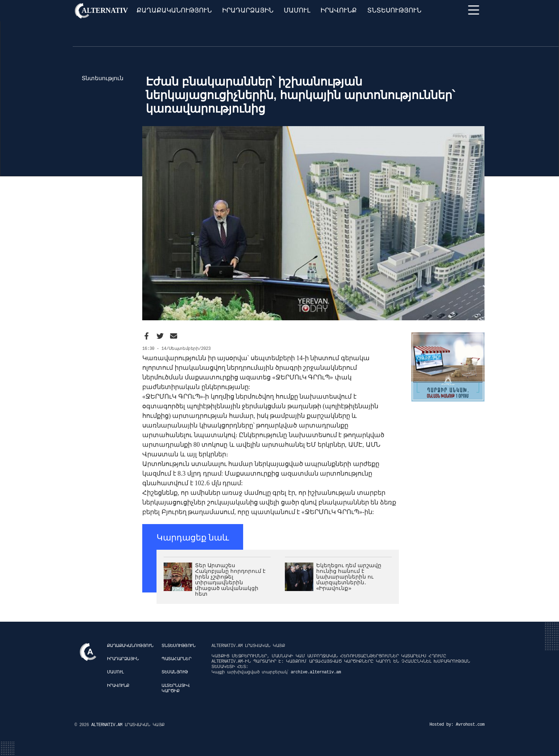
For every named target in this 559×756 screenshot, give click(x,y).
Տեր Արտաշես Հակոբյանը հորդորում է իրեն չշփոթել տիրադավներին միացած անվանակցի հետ (230, 579)
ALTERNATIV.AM (108, 725)
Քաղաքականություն (174, 10)
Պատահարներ (176, 659)
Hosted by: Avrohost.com (457, 725)
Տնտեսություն (394, 10)
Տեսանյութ (175, 672)
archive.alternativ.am (316, 672)
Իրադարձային (248, 10)
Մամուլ (297, 10)
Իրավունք (339, 10)
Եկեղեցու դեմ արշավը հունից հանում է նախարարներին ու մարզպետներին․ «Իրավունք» (349, 577)
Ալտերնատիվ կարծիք (175, 688)
